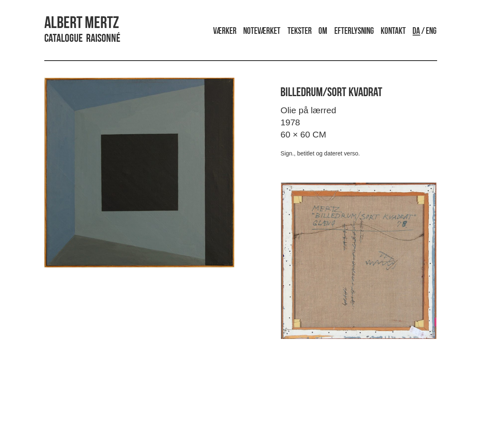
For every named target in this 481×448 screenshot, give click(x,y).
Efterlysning (354, 32)
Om (323, 32)
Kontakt (393, 32)
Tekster (300, 32)
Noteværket (262, 32)
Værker (225, 32)
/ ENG (425, 32)
